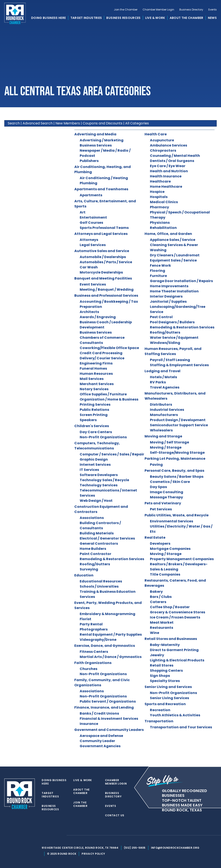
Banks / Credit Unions (99, 713)
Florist (85, 619)
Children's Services (92, 426)
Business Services (96, 145)
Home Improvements (169, 286)
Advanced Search (38, 123)
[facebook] (55, 835)
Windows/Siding (165, 343)
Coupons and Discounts (103, 123)
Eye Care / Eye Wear (168, 166)
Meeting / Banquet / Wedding (107, 290)
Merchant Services (97, 384)
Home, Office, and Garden (168, 234)
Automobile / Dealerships (103, 257)
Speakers (88, 420)
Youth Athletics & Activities (175, 715)
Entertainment (93, 217)
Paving (156, 465)
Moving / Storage (166, 447)
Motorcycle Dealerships (101, 272)
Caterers (158, 602)
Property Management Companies (182, 559)
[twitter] (46, 835)
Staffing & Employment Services (179, 365)
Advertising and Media (95, 134)
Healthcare (160, 181)
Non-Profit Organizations (103, 437)
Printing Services (95, 405)
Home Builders (93, 549)
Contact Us (116, 815)
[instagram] (64, 835)
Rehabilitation (163, 228)
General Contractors (99, 544)
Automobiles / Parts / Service (106, 262)
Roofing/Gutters (95, 564)
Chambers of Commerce (102, 338)
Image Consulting (167, 492)
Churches (88, 669)
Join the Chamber (126, 12)
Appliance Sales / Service (173, 240)
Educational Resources (101, 581)
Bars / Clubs (161, 597)
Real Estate (155, 538)
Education (84, 575)
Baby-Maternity (165, 645)
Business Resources (123, 20)
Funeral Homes (93, 368)
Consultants (91, 343)
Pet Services (161, 509)
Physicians (160, 223)
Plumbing (88, 183)
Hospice (157, 192)
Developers (160, 544)
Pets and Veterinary (163, 503)
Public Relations (94, 410)
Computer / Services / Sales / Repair (112, 454)
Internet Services (95, 465)
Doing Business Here (49, 20)
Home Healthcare (166, 187)
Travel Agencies (165, 387)
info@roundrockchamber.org (178, 848)
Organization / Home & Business (109, 399)
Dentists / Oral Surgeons (172, 161)
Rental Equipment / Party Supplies (111, 634)
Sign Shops (160, 676)
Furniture (158, 276)
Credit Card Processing (101, 353)
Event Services (93, 284)
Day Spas (158, 487)
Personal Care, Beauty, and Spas (174, 471)
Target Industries (86, 20)
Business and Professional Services (106, 296)
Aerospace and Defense (101, 736)
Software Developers (99, 475)
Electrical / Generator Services (107, 538)
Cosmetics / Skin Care (170, 482)
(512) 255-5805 (137, 848)
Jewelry (157, 655)
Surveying (89, 569)
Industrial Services (167, 410)
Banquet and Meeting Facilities (103, 278)
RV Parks (158, 382)
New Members (68, 123)
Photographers (94, 629)
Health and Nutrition (169, 171)
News (212, 20)
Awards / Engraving (98, 317)
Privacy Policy (96, 854)
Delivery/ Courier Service (102, 358)
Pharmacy (159, 207)
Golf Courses (91, 223)
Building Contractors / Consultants (100, 525)
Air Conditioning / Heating (104, 178)
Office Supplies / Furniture (103, 394)
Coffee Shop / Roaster (170, 607)
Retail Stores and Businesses (171, 639)
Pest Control (161, 317)
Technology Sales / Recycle (104, 480)
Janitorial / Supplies (168, 302)
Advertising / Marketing (102, 140)
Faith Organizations (93, 663)
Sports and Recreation (165, 704)
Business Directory (191, 12)
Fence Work (160, 265)
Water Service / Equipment (174, 338)
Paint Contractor (95, 554)
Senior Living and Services (168, 687)
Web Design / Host (96, 501)
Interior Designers (166, 296)
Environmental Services (171, 521)
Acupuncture (162, 140)
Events (213, 12)
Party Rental (91, 624)
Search (14, 123)
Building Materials (97, 533)
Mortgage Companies (170, 549)
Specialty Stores (165, 681)
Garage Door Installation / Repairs (181, 281)
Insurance (89, 724)
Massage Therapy (166, 497)
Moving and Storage (163, 436)
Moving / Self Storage (169, 442)
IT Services (89, 470)
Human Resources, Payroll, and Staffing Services (173, 351)
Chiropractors (163, 150)
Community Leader (97, 741)
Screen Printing (94, 415)
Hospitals (159, 197)
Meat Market (162, 622)
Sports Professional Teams (104, 228)
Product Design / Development (178, 420)
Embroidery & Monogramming (107, 614)
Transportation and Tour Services (181, 727)
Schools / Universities (99, 586)
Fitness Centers (94, 652)
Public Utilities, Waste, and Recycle (177, 515)
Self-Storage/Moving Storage (177, 453)
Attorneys (89, 240)
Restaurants (162, 628)
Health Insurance (166, 176)
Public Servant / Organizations (108, 701)
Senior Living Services (169, 698)
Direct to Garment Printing (174, 650)
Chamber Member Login (158, 12)
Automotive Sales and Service (102, 251)
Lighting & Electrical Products (177, 660)
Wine (155, 633)
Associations (92, 518)
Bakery (156, 592)
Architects (89, 312)
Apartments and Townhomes (101, 189)
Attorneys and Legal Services (101, 234)
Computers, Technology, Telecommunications (97, 446)
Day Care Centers (96, 432)
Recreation (160, 710)
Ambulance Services (168, 145)
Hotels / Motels (163, 377)
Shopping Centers (166, 671)
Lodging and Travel (162, 371)
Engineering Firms (96, 363)
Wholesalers (161, 430)
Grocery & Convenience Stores (178, 612)
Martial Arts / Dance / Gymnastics (111, 657)
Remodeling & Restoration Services (112, 559)
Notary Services (94, 389)
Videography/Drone (98, 640)
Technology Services (99, 485)
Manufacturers (164, 415)
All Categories (137, 123)
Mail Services (92, 379)
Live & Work (155, 20)
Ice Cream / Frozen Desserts (175, 617)
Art (83, 212)
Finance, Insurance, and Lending (104, 707)
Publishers (89, 161)
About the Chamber (187, 20)
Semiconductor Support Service (179, 425)
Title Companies (165, 574)
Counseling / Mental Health (175, 156)
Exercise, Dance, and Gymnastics (105, 646)
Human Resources (96, 374)
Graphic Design (94, 459)
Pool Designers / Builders (172, 322)
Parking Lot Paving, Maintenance (175, 459)
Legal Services (93, 245)
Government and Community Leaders (109, 730)
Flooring (158, 271)
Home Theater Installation (174, 291)
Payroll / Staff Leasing (170, 360)
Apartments (91, 195)
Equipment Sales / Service (173, 260)
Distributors (161, 405)
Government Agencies (100, 746)
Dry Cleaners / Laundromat (175, 255)
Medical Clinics (164, 202)
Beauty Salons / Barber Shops (177, 477)
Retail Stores (162, 665)
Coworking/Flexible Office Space (109, 348)
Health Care (156, 134)
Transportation (159, 721)
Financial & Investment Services (109, 719)
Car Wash (89, 267)
